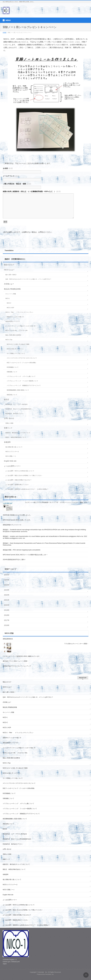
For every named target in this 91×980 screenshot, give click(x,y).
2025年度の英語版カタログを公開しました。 (17, 515)
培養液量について (12, 372)
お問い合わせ (9, 418)
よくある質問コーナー (12, 466)
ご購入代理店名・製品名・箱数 (17, 184)
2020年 (7, 605)
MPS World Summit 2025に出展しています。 (17, 520)
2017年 (7, 620)
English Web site (10, 461)
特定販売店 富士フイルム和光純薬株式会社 (18, 409)
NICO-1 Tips (9, 340)
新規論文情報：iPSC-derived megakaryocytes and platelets (22, 550)
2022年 (7, 595)
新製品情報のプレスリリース (12, 525)
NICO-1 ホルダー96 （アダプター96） (17, 330)
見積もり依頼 (9, 423)
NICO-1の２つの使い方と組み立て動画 (18, 344)
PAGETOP (83, 678)
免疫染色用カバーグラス (13, 321)
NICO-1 (8, 298)
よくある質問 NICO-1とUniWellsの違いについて (20, 471)
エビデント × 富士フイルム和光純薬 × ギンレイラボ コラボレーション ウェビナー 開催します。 (57, 502)
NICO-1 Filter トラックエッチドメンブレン (19, 312)
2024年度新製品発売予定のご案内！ (14, 560)
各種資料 (7, 442)
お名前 (8, 168)
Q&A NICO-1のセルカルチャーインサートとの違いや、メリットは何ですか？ (28, 279)
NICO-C (9, 303)
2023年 (7, 590)
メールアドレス (11, 176)
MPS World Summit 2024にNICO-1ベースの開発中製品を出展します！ (25, 555)
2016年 (7, 625)
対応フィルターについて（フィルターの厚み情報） (22, 363)
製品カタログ (9, 265)
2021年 (7, 600)
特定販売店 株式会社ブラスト (15, 413)
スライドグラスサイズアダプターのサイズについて (22, 358)
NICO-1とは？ (9, 270)
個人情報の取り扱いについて (14, 447)
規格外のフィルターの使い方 (15, 317)
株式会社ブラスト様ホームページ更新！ (16, 661)
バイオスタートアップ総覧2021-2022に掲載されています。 (22, 656)
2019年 (7, 610)
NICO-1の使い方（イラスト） (15, 349)
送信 (5, 222)
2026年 (7, 575)
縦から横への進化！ (11, 275)
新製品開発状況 (8, 639)
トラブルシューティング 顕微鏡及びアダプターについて (24, 385)
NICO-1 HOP (10, 308)
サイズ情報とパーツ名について (16, 353)
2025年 (7, 580)
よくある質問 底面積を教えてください (17, 485)
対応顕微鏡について (13, 367)
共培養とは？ (9, 284)
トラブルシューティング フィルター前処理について (22, 381)
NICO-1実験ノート (11, 456)
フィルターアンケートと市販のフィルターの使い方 (20, 326)
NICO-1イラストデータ (12, 452)
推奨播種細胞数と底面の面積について (18, 390)
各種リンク (8, 428)
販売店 (7, 399)
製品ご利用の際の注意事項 (13, 335)
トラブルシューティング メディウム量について (21, 376)
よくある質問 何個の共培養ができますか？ (18, 480)
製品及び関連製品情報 (12, 289)
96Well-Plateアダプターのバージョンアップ (18, 666)
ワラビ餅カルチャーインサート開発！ (76, 644)
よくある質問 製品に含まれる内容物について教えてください (24, 475)
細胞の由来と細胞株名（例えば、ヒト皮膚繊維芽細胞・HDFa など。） (32, 191)
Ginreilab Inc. (43, 972)
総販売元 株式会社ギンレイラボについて (18, 433)
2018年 (7, 615)
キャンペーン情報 (11, 294)
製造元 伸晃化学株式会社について (16, 437)
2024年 (7, 585)
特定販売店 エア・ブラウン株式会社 (17, 404)
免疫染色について (12, 395)
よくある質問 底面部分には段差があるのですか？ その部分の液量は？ (27, 489)
